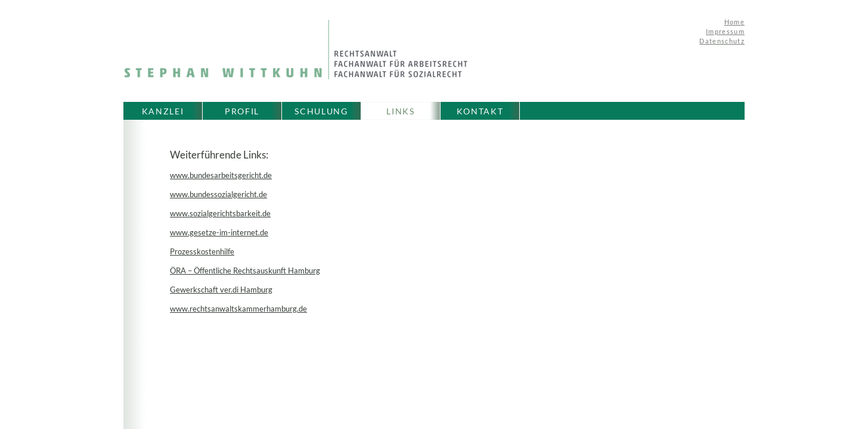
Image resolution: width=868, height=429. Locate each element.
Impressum (725, 31)
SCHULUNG (321, 111)
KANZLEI (163, 111)
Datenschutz (722, 41)
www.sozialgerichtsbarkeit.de (220, 213)
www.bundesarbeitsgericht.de (221, 175)
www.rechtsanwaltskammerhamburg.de (238, 309)
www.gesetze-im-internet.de (219, 232)
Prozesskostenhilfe (202, 251)
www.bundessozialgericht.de (218, 194)
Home (734, 22)
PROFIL (242, 111)
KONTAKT (480, 111)
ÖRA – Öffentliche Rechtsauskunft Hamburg (245, 271)
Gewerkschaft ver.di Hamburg (221, 290)
